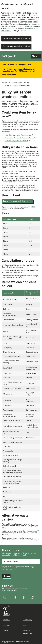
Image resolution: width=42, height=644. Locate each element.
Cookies (6, 631)
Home (5, 83)
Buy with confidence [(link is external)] (31, 531)
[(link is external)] (5, 597)
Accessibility (28, 620)
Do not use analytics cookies (16, 46)
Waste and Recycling (21, 83)
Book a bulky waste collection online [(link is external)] (18, 201)
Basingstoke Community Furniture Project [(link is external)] (20, 138)
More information (9, 75)
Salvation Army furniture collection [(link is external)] (17, 141)
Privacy (26, 625)
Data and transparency (27, 632)
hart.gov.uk (9, 56)
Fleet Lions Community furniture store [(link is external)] (19, 135)
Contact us (7, 620)
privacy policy (9, 570)
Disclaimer (6, 625)
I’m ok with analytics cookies (16, 39)
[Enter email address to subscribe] (21, 562)
